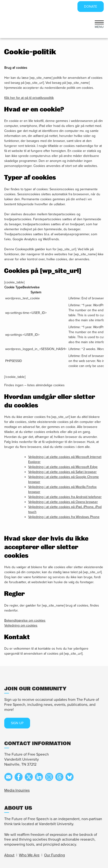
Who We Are (29, 855)
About (9, 855)
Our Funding (54, 855)
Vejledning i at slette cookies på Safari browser (62, 472)
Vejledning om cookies (21, 625)
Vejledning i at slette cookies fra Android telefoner (65, 497)
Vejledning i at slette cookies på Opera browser (63, 502)
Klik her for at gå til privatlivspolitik (29, 98)
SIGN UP (17, 723)
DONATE (91, 7)
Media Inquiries (17, 790)
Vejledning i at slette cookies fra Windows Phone (64, 517)
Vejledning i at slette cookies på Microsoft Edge (63, 467)
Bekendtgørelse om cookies (25, 620)
